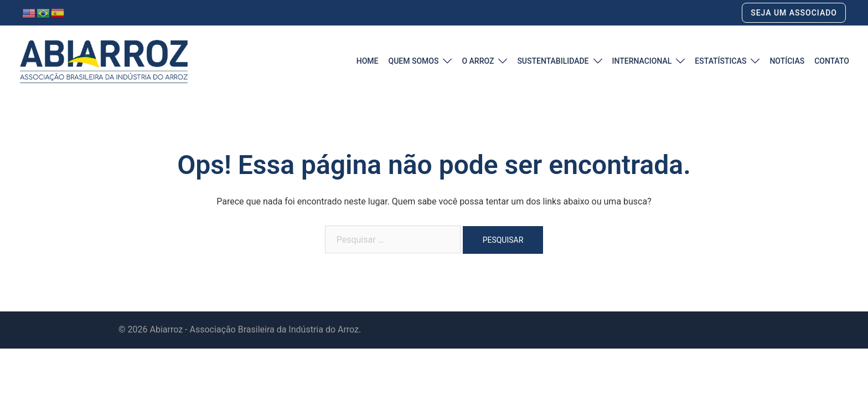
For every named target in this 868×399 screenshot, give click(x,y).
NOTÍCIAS (787, 61)
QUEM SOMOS (413, 61)
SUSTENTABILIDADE (553, 61)
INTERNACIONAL (642, 61)
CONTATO (832, 61)
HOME (368, 61)
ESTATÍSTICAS (720, 61)
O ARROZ (478, 61)
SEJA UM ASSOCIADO (794, 13)
